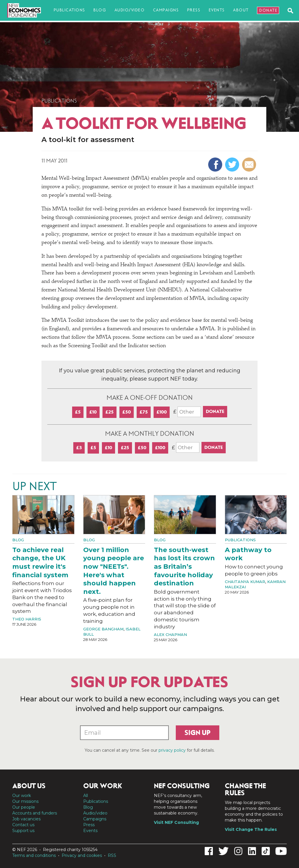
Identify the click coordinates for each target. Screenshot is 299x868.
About (241, 10)
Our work (22, 796)
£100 (162, 412)
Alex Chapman (170, 634)
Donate (268, 10)
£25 (109, 412)
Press (194, 10)
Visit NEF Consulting (176, 822)
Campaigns (166, 10)
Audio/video (130, 10)
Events (217, 10)
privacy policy (172, 750)
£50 (127, 412)
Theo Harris (27, 619)
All (86, 796)
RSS (112, 855)
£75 (144, 412)
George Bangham (103, 629)
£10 (93, 412)
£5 (78, 412)
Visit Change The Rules (251, 829)
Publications (69, 10)
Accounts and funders (35, 813)
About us (29, 786)
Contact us (23, 825)
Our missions (25, 801)
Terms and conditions (34, 855)
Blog (100, 10)
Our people (24, 807)
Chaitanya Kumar (245, 582)
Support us (23, 831)
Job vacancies (26, 819)
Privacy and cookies (82, 855)
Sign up (198, 733)
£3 (79, 448)
